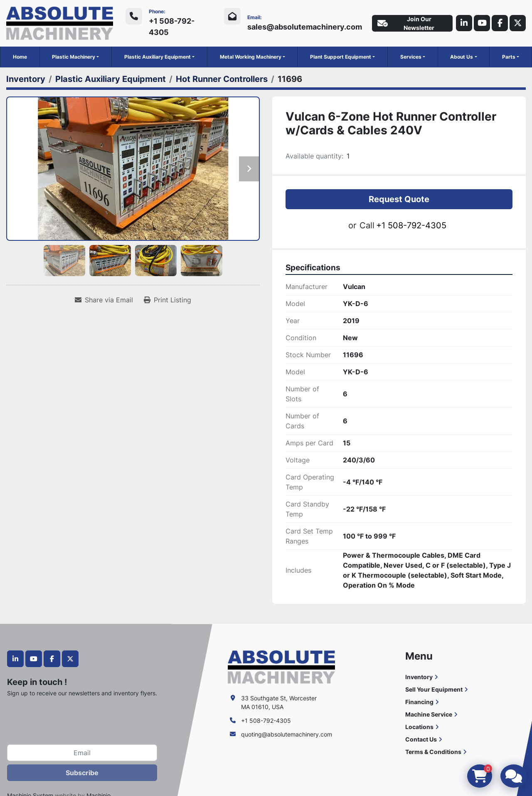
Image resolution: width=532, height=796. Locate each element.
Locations (419, 727)
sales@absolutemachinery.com (303, 27)
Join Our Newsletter (405, 23)
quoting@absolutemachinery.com (287, 734)
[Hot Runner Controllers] (222, 79)
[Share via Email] (104, 300)
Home (20, 57)
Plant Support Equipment (341, 57)
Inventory (419, 677)
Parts (509, 57)
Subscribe (82, 773)
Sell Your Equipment (434, 689)
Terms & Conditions (433, 752)
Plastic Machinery (74, 57)
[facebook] (499, 23)
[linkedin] (463, 23)
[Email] (82, 753)
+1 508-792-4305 (171, 27)
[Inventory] (26, 79)
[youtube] (481, 23)
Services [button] (411, 57)
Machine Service (429, 714)
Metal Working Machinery (251, 57)
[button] (75, 57)
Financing (419, 702)
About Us (462, 57)
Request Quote (399, 199)
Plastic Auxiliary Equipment (158, 57)
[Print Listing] (167, 300)
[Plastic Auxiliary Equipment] (111, 79)
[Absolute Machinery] (281, 666)
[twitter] (517, 23)
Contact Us (421, 739)
